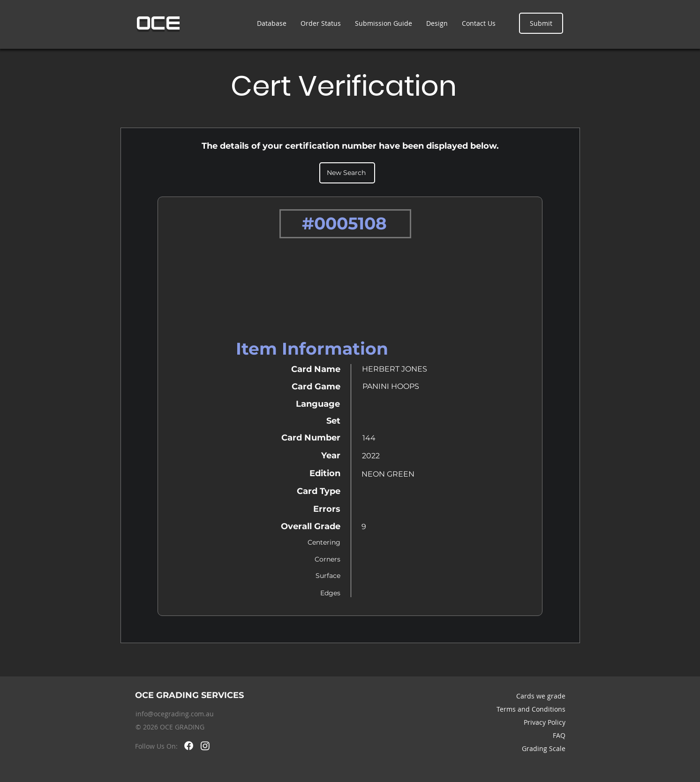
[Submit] (541, 23)
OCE (159, 23)
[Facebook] (189, 746)
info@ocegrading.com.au (175, 714)
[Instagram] (205, 746)
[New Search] (347, 173)
